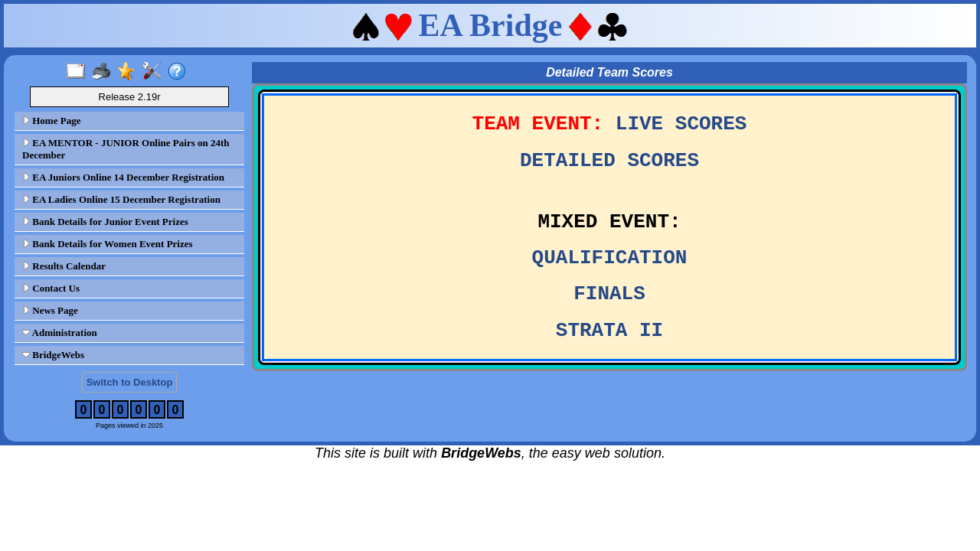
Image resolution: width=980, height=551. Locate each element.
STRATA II (609, 331)
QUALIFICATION (610, 258)
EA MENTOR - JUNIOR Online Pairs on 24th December (126, 149)
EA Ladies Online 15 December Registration (121, 199)
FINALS (609, 294)
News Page (50, 310)
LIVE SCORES (681, 124)
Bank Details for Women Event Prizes (108, 244)
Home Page (51, 121)
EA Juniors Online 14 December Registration (123, 177)
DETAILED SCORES (609, 161)
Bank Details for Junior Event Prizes (105, 222)
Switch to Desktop (130, 382)
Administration (60, 333)
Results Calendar (64, 266)
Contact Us (51, 288)
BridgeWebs (53, 355)
